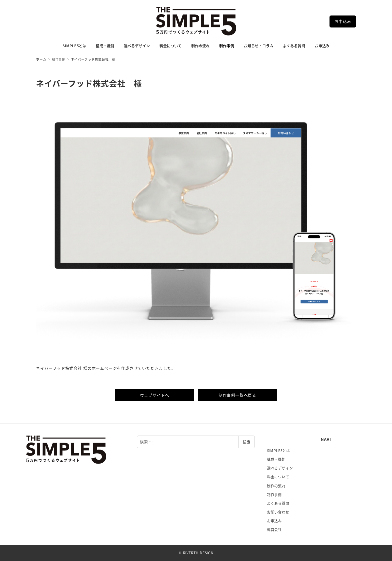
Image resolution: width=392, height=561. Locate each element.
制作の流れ (276, 486)
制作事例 (274, 495)
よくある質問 (278, 503)
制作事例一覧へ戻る (237, 395)
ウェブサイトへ (155, 395)
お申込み (343, 21)
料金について (278, 477)
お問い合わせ (278, 512)
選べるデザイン (280, 468)
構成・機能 (276, 459)
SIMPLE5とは (278, 451)
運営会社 (274, 530)
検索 (246, 442)
